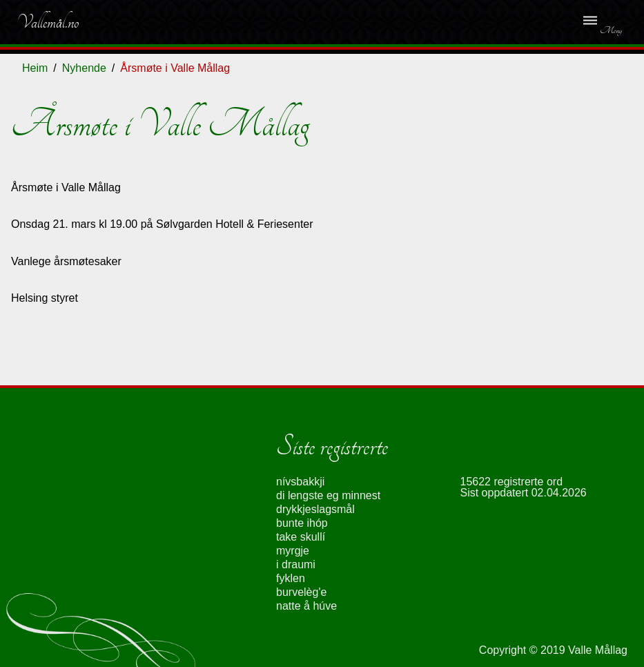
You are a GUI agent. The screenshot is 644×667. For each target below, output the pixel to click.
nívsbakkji (300, 482)
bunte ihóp (302, 523)
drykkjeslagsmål (315, 509)
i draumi (296, 564)
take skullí (301, 537)
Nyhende (84, 68)
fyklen (291, 578)
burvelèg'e (301, 592)
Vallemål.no (48, 22)
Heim (35, 68)
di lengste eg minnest (328, 495)
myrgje (293, 551)
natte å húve (306, 606)
